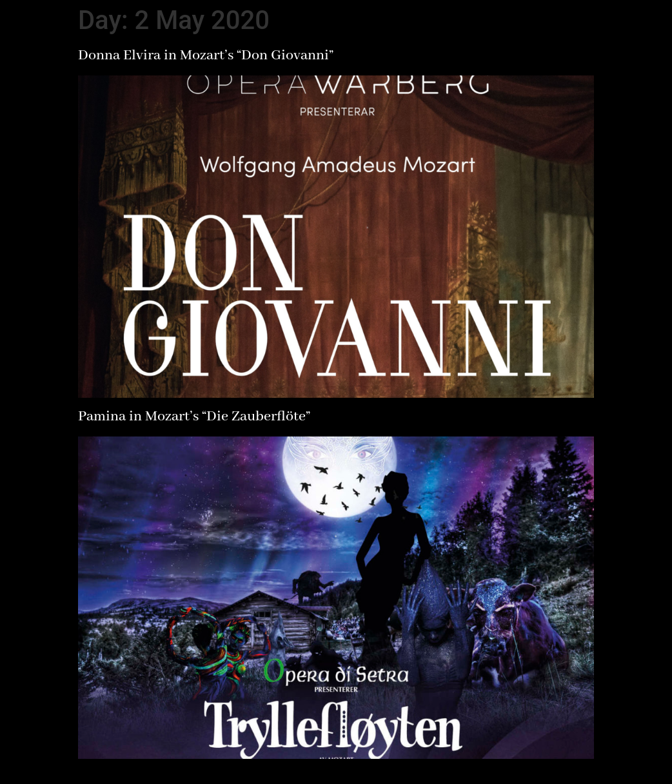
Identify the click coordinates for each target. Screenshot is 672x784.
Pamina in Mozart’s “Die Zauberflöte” (194, 416)
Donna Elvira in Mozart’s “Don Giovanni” (206, 55)
